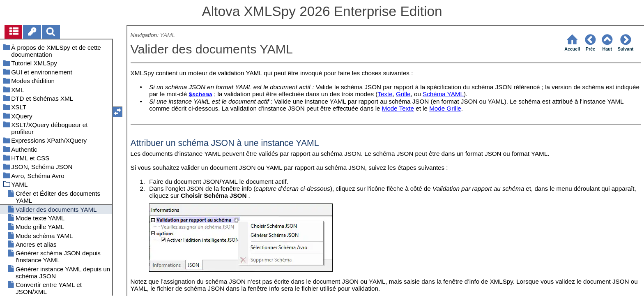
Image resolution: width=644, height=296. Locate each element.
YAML (168, 35)
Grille (403, 94)
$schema (200, 95)
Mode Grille (445, 108)
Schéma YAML (443, 94)
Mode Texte (398, 108)
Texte (385, 94)
